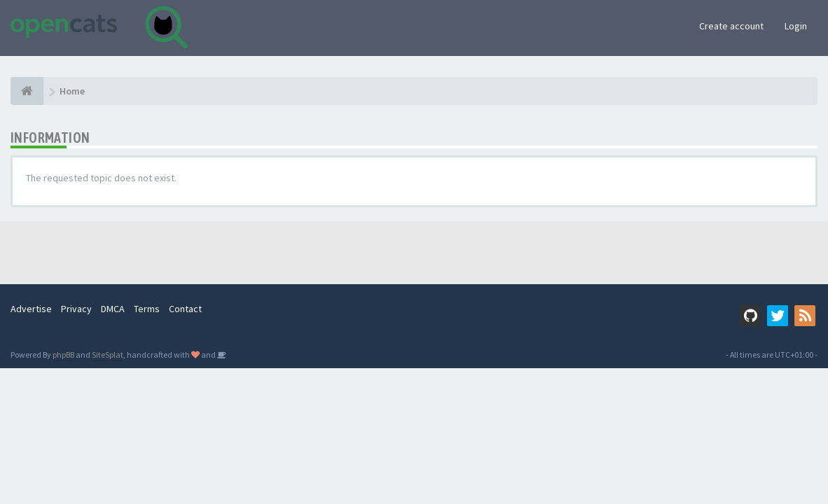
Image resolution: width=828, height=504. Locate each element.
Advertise (31, 309)
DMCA (113, 309)
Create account (731, 26)
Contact (185, 309)
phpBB (63, 355)
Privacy (76, 309)
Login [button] (796, 26)
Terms (147, 309)
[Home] (27, 91)
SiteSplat (108, 355)
